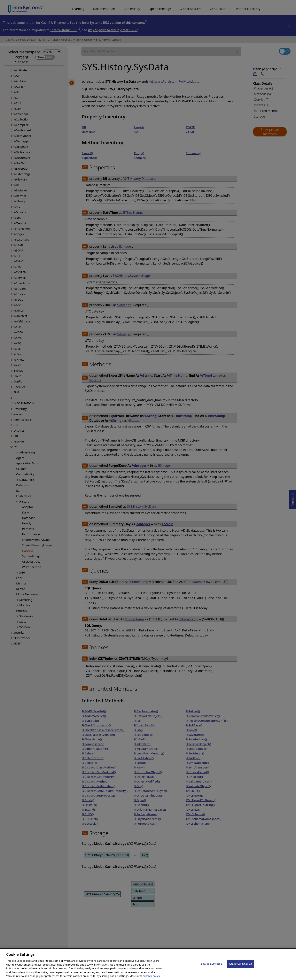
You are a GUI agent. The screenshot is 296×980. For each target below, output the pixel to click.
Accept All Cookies (241, 967)
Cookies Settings (211, 967)
